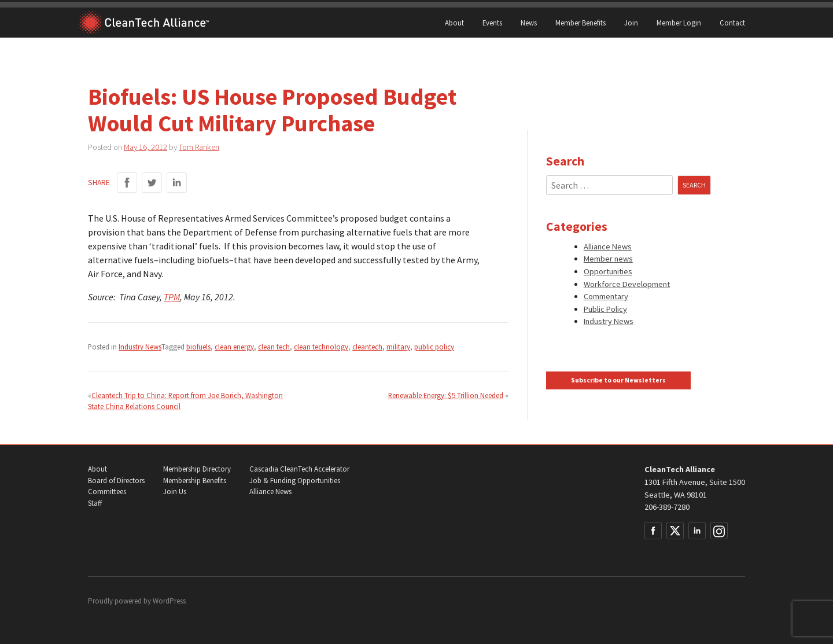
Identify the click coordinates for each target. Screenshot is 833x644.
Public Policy (605, 309)
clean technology (321, 347)
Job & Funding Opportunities (295, 481)
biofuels (198, 347)
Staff (95, 503)
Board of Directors (116, 481)
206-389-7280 (667, 507)
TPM (172, 297)
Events (492, 23)
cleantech (367, 347)
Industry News (140, 347)
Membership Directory (197, 469)
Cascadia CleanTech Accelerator (299, 469)
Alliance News (608, 246)
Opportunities (608, 271)
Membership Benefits (195, 481)
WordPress (169, 601)
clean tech (274, 347)
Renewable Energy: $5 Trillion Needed (446, 395)
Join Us (175, 492)
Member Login (679, 23)
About (454, 23)
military (398, 347)
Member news (608, 259)
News (529, 23)
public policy (434, 347)
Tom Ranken (199, 147)
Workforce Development (627, 284)
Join (631, 23)
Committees (107, 492)
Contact (732, 23)
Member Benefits (580, 23)
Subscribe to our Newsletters (618, 380)
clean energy (234, 347)
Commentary (606, 296)
